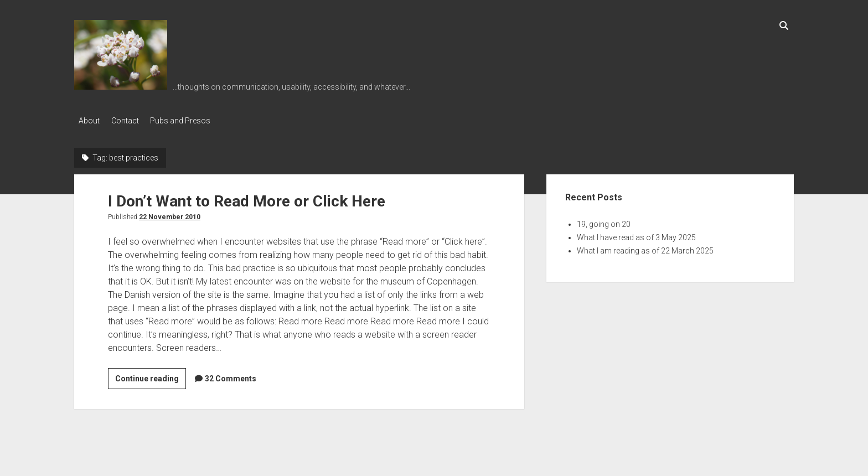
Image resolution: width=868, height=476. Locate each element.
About (89, 121)
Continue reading (151, 377)
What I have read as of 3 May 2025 (636, 235)
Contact (130, 121)
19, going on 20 (604, 221)
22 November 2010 (170, 214)
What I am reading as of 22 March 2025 (645, 248)
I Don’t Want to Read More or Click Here (247, 198)
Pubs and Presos (191, 121)
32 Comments (231, 376)
